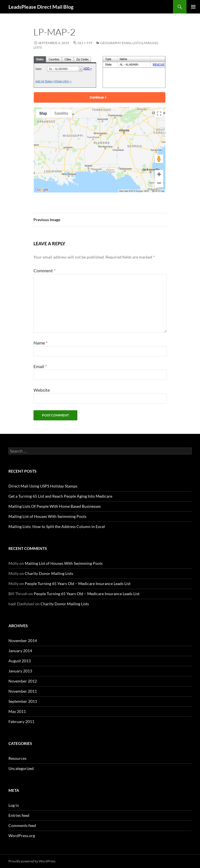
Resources (17, 758)
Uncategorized (21, 768)
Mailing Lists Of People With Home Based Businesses (55, 506)
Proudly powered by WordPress (32, 861)
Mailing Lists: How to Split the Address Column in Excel (57, 526)
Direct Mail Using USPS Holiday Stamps (43, 486)
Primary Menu (193, 7)
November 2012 (23, 681)
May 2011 (17, 711)
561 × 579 (85, 43)
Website (42, 390)
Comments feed (22, 825)
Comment (44, 270)
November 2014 (23, 641)
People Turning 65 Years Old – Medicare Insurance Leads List (78, 583)
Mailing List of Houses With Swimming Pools (47, 516)
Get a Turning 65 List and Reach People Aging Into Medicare (60, 496)
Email (40, 366)
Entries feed (19, 815)
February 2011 (21, 721)
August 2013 (20, 661)
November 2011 (23, 691)
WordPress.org (22, 836)
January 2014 (20, 651)
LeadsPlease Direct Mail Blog (41, 7)
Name (41, 343)
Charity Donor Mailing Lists (49, 573)
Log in (14, 805)
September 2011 (23, 701)
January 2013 (20, 671)
